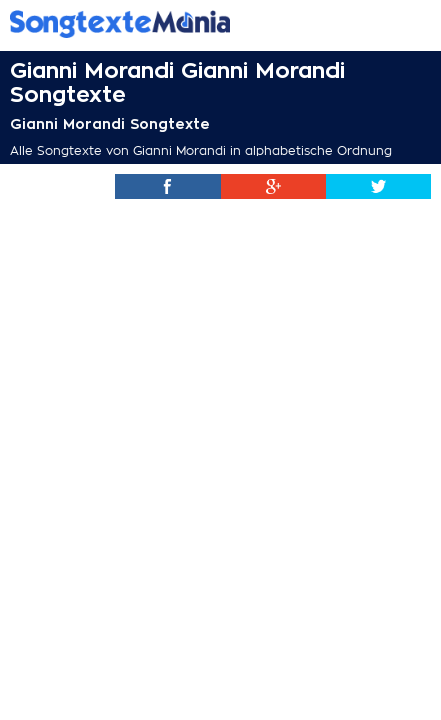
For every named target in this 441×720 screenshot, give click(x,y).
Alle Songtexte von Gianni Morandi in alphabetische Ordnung (201, 151)
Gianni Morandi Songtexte (110, 124)
